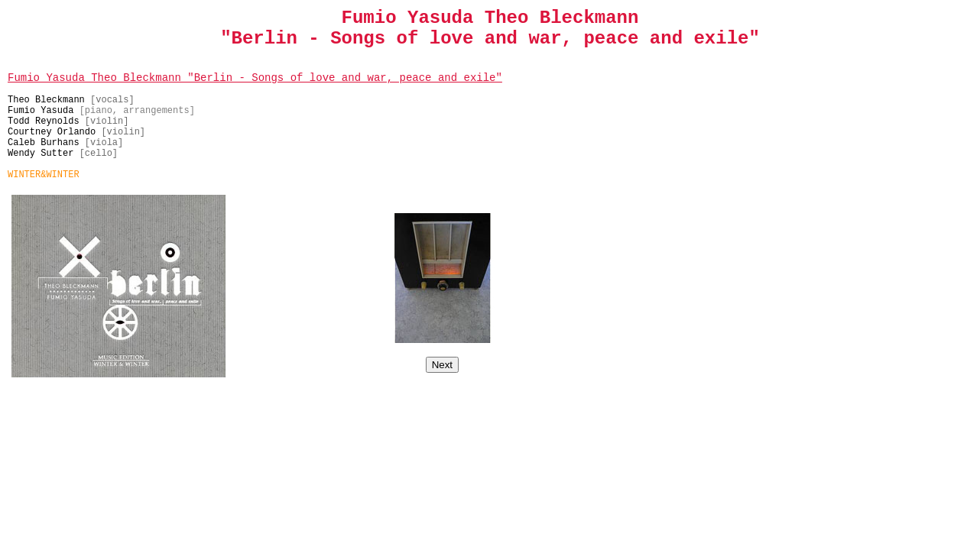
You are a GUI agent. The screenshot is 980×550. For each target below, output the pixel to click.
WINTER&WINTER (44, 175)
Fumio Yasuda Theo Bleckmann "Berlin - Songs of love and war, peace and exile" (255, 78)
